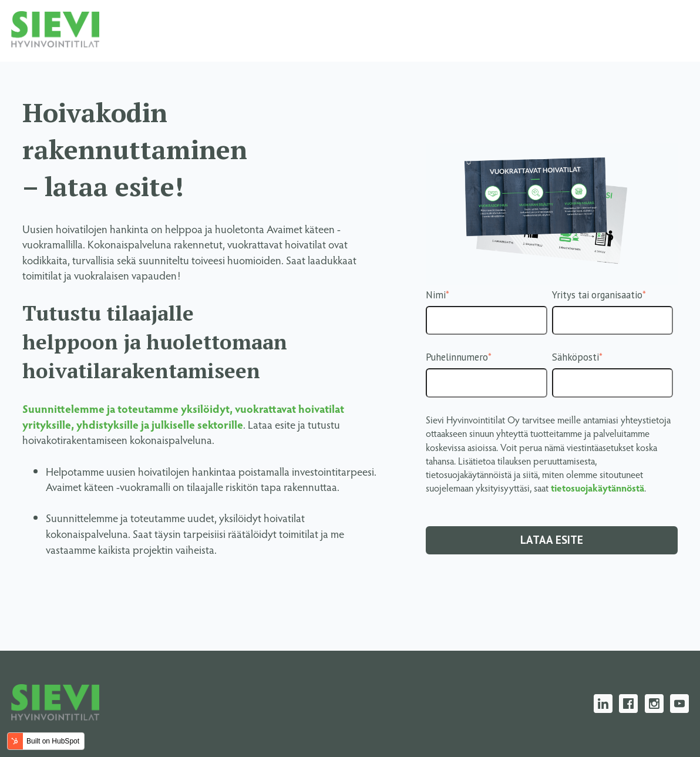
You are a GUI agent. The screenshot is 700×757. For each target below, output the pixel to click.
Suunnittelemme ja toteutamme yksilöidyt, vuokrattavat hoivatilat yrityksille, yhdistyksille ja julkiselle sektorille (183, 416)
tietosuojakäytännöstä (598, 488)
